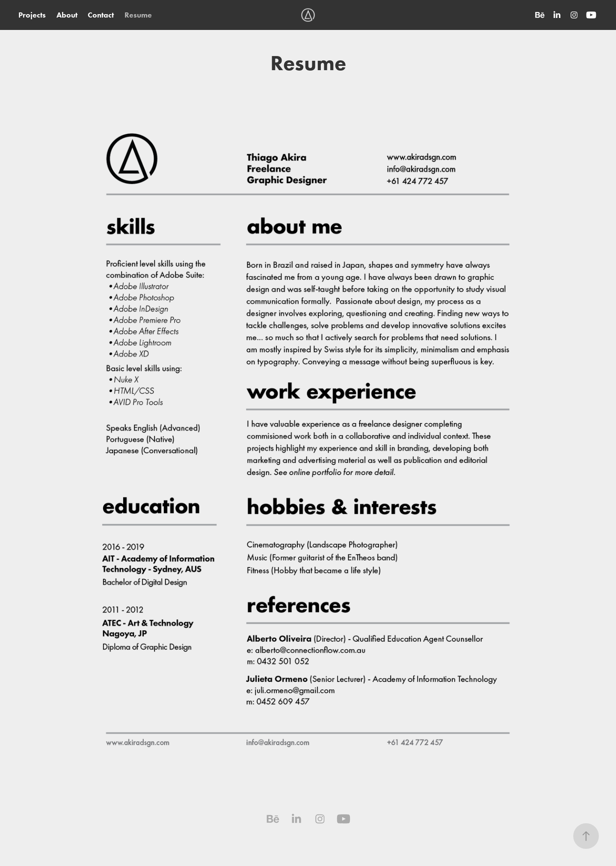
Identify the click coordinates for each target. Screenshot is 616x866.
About (67, 15)
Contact (101, 15)
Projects (32, 15)
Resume (138, 15)
